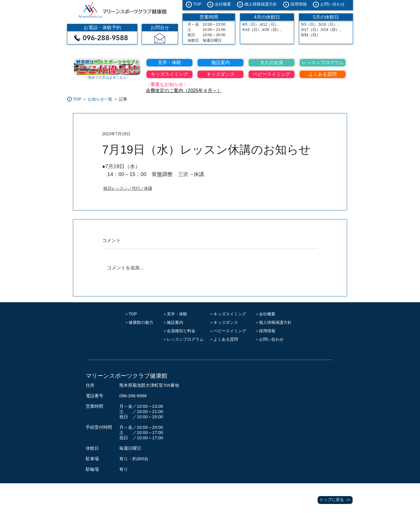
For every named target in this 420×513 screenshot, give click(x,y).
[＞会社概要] (275, 314)
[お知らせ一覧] (100, 99)
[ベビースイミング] (272, 74)
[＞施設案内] (185, 323)
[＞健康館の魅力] (140, 323)
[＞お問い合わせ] (275, 339)
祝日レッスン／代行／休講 (128, 188)
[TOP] (77, 99)
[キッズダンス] (220, 74)
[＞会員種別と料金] (185, 331)
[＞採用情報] (275, 331)
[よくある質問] (323, 74)
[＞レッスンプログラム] (185, 339)
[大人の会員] (272, 63)
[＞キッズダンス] (229, 323)
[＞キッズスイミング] (229, 314)
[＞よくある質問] (229, 339)
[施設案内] (220, 63)
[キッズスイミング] (169, 74)
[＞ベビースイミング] (229, 331)
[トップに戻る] (335, 500)
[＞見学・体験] (185, 314)
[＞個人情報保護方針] (275, 323)
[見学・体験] (169, 63)
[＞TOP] (140, 314)
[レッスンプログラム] (323, 63)
